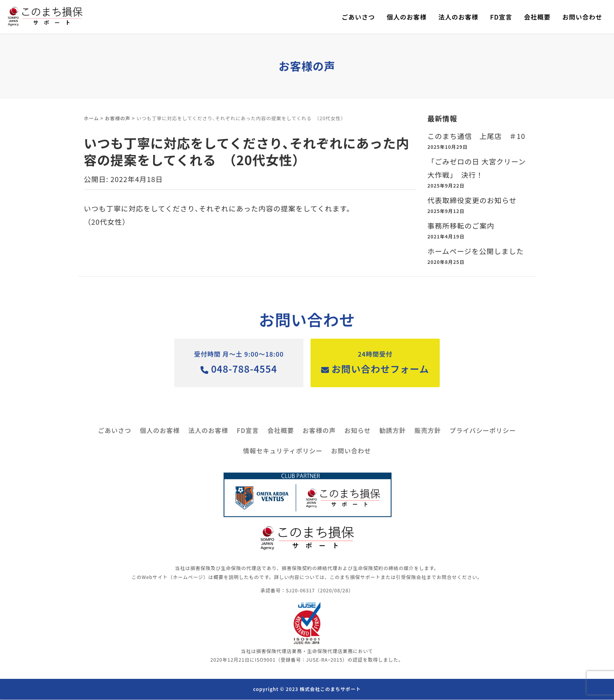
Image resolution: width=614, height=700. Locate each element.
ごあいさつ (358, 17)
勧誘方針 (393, 431)
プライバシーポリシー (483, 431)
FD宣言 (501, 17)
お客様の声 (118, 118)
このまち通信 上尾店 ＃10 (477, 136)
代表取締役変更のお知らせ (472, 200)
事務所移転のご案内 (461, 226)
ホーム (91, 118)
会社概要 (537, 17)
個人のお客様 (406, 17)
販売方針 (428, 431)
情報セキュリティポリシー (283, 451)
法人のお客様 (458, 17)
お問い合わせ (582, 17)
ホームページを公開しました (476, 251)
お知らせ (358, 431)
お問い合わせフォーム (377, 362)
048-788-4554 (237, 362)
